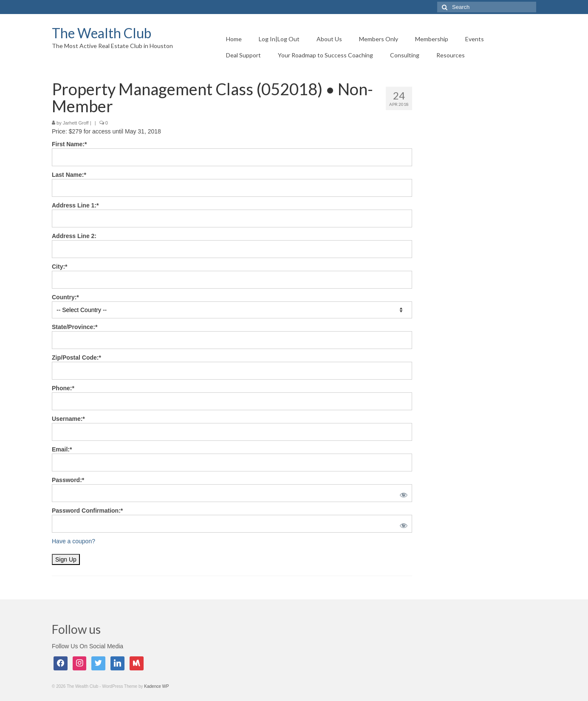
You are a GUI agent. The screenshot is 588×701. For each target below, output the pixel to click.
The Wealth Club (102, 33)
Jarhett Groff (76, 123)
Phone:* (63, 388)
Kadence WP (156, 686)
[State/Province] (232, 340)
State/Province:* (75, 327)
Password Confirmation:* (87, 511)
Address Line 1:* (75, 205)
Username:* (68, 419)
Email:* (62, 449)
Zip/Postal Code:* (76, 358)
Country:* (65, 297)
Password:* (68, 480)
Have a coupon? (73, 541)
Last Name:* (69, 175)
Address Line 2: (74, 236)
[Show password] (402, 493)
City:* (60, 267)
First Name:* (69, 144)
